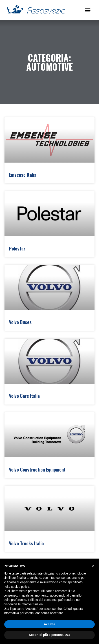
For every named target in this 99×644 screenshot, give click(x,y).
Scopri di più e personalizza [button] (49, 635)
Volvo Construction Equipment (37, 469)
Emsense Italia (23, 175)
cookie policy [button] (20, 587)
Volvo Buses (20, 322)
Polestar (17, 248)
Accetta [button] (49, 624)
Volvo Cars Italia (24, 396)
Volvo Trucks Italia (26, 543)
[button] (88, 10)
